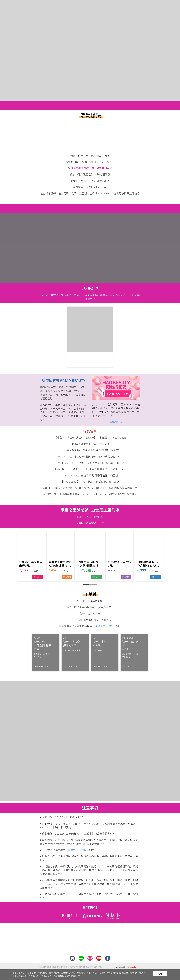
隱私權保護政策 (73, 976)
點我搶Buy (116, 422)
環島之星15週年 (104, 626)
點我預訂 (38, 577)
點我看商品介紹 (42, 666)
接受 (160, 974)
